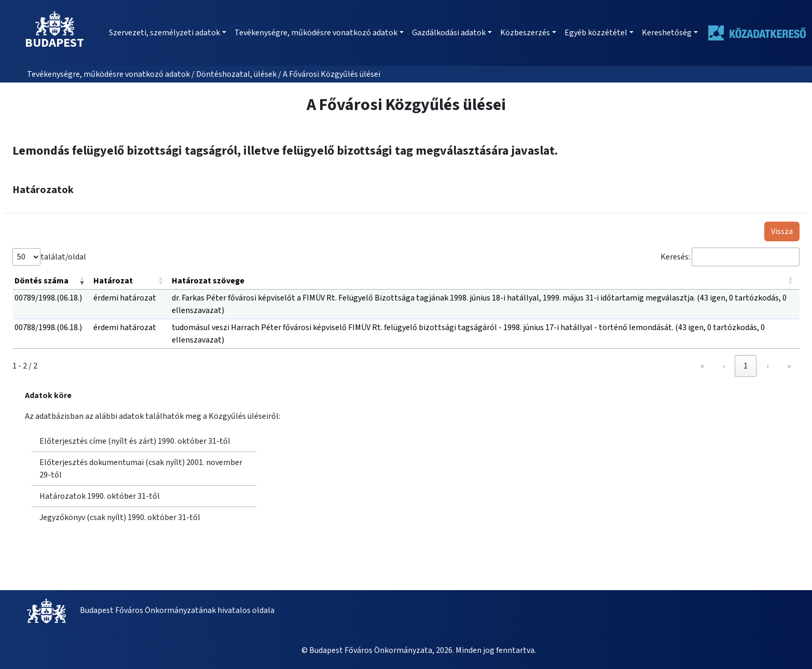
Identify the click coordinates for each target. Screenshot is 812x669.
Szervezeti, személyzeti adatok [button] (164, 33)
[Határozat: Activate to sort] (131, 281)
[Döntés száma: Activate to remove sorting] (52, 281)
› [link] (767, 366)
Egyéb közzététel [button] (596, 33)
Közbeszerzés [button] (525, 33)
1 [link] (746, 366)
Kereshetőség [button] (667, 33)
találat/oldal (63, 257)
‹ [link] (724, 366)
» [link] (789, 366)
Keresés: (675, 257)
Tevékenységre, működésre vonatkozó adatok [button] (316, 33)
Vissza (782, 231)
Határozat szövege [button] (208, 281)
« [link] (702, 366)
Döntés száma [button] (42, 281)
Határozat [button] (113, 281)
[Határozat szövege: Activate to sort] (485, 281)
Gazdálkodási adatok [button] (449, 33)
